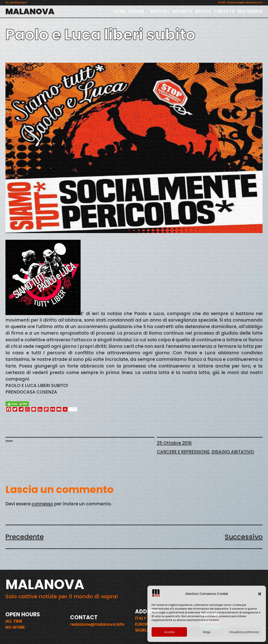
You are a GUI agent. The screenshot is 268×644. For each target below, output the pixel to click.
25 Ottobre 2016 (174, 443)
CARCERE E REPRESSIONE (183, 452)
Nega (207, 632)
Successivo (244, 537)
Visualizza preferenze (244, 632)
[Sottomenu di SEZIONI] (146, 12)
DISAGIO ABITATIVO (233, 452)
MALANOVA (30, 11)
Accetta (169, 632)
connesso (42, 504)
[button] (260, 594)
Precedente (25, 537)
